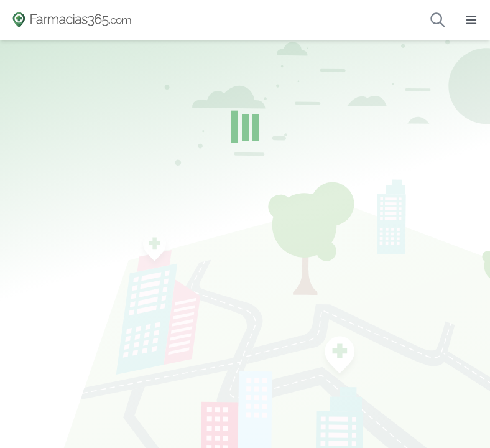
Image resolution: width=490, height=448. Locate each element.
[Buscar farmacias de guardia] (438, 20)
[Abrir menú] (471, 20)
